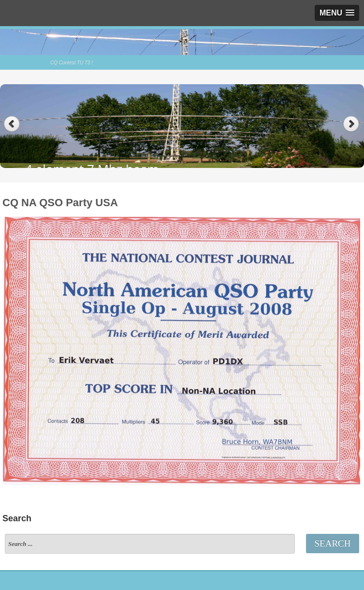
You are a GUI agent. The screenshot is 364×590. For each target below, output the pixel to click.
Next (352, 124)
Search (333, 543)
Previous (12, 124)
